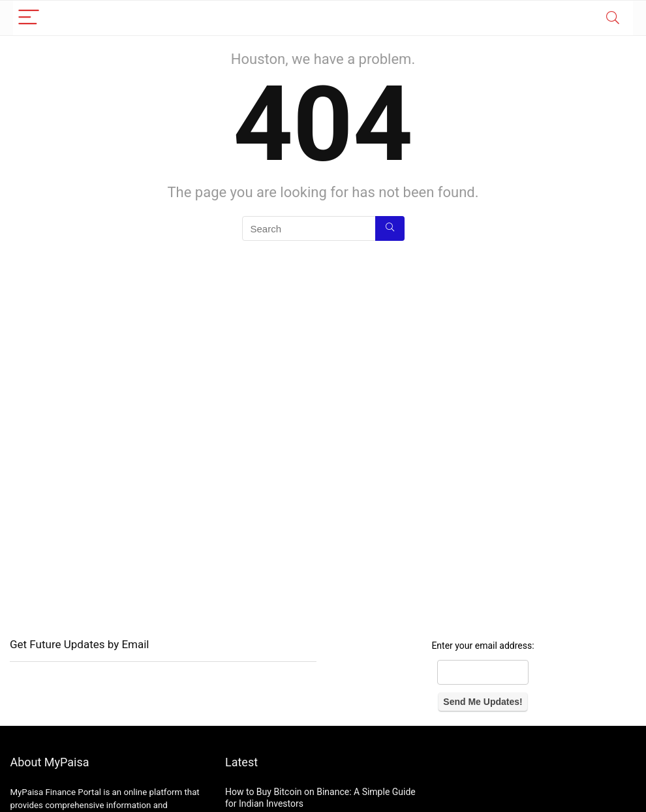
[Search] (613, 18)
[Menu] (29, 18)
